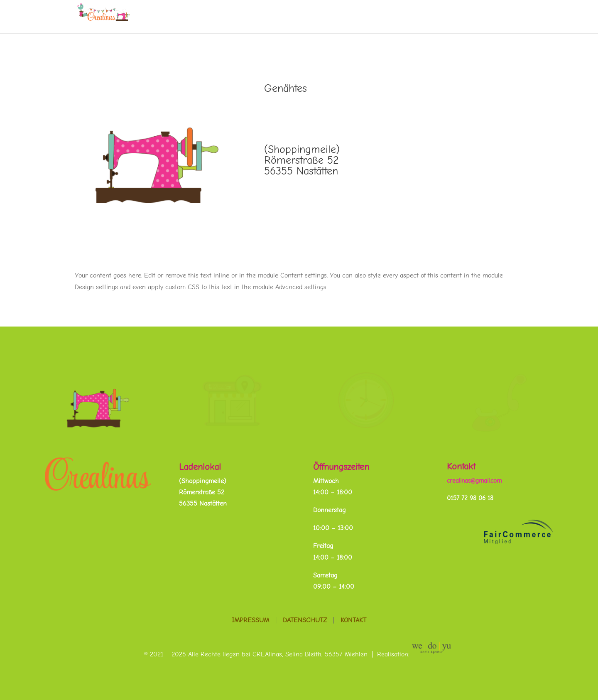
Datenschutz (305, 620)
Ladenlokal (200, 467)
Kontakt (461, 467)
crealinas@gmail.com (474, 481)
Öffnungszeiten (341, 467)
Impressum (250, 620)
